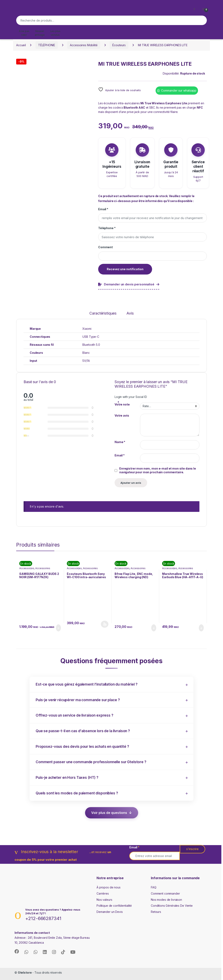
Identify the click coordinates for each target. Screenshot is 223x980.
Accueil (21, 45)
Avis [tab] (130, 313)
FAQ (154, 887)
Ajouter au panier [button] (58, 628)
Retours (156, 912)
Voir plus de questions (109, 813)
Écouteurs (119, 45)
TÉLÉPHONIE (47, 45)
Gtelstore (25, 973)
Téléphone (107, 228)
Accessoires (27, 568)
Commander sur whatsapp (179, 90)
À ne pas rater (24, 33)
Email (103, 209)
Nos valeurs (104, 900)
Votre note (122, 404)
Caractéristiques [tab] (103, 313)
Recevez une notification (125, 269)
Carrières (103, 893)
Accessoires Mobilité (84, 45)
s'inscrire (192, 849)
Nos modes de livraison (166, 900)
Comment (105, 247)
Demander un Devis (110, 912)
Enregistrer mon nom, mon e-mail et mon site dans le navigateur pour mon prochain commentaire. (158, 470)
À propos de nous (109, 887)
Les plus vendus (55, 33)
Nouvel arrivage (40, 33)
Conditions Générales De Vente (172, 906)
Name (120, 442)
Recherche (202, 20)
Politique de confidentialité (114, 906)
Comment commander (165, 893)
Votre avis (122, 415)
